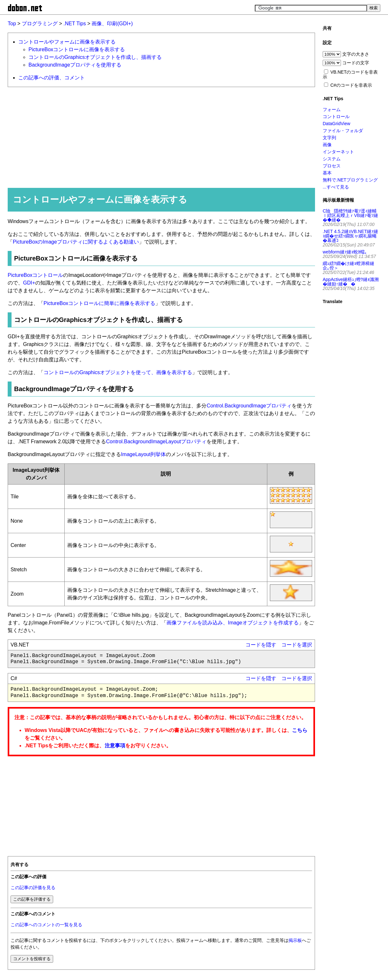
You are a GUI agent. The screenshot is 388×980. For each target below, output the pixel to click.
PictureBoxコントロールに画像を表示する (77, 49)
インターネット (338, 152)
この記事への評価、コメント (52, 78)
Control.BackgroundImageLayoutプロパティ (156, 442)
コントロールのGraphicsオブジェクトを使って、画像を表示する (118, 372)
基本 (327, 173)
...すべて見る (336, 187)
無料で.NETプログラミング (350, 180)
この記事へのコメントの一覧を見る (46, 925)
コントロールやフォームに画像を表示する (67, 42)
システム (332, 159)
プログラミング (40, 24)
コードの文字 (356, 63)
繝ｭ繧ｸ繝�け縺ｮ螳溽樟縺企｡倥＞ (348, 266)
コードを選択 (297, 645)
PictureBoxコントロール (35, 275)
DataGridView (336, 124)
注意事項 (115, 746)
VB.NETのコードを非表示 (350, 74)
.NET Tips (75, 24)
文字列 (329, 138)
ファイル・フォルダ (343, 131)
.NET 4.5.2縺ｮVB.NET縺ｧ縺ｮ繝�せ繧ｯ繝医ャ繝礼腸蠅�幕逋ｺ (350, 236)
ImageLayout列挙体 (144, 454)
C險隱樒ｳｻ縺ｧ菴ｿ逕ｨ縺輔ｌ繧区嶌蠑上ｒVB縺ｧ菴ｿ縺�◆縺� (350, 215)
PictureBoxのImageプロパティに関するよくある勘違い (76, 242)
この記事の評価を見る (33, 888)
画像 (327, 145)
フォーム (332, 109)
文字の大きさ (356, 54)
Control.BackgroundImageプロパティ (249, 406)
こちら (300, 730)
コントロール (336, 116)
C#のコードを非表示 (351, 85)
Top (12, 24)
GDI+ (29, 283)
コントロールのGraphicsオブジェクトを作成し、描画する (95, 57)
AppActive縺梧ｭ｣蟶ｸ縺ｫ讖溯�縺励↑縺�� (351, 282)
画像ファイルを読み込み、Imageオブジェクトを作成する (232, 623)
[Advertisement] (159, 137)
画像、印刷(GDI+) (112, 24)
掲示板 (295, 940)
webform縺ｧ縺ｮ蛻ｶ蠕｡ (345, 252)
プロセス (332, 166)
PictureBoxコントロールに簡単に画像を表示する (99, 303)
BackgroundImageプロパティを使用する (75, 65)
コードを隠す (261, 645)
